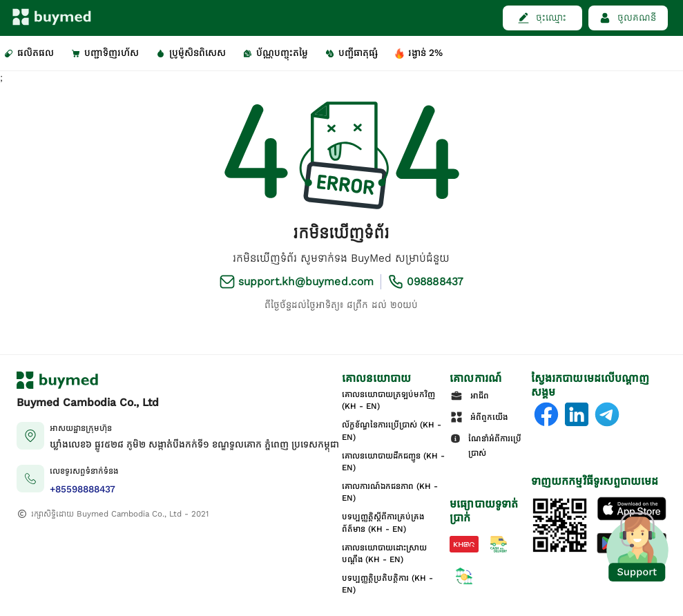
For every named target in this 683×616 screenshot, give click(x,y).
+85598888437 (83, 489)
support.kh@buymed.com (306, 281)
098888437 (435, 281)
